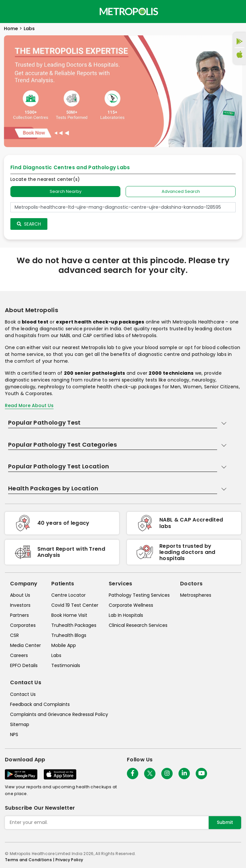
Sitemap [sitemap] (20, 724)
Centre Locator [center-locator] (68, 595)
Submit (225, 822)
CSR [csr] (14, 635)
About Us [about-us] (20, 595)
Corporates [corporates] (23, 625)
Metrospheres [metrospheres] (196, 595)
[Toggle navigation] (10, 11)
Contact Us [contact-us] (23, 694)
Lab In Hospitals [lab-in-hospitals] (126, 615)
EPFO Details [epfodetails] (24, 665)
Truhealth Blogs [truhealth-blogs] (69, 635)
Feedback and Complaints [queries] (40, 704)
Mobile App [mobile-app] (64, 645)
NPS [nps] (14, 734)
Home (11, 29)
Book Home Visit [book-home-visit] (69, 615)
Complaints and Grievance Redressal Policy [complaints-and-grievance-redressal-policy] (59, 714)
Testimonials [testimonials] (66, 665)
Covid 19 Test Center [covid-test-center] (75, 605)
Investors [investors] (20, 605)
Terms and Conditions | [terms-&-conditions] (30, 860)
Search (29, 224)
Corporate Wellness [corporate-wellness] (131, 605)
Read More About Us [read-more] (29, 405)
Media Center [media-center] (25, 645)
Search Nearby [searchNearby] (66, 191)
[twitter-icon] (150, 774)
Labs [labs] (56, 655)
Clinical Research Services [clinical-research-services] (138, 625)
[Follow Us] (133, 774)
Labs (29, 29)
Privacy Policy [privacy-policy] (69, 860)
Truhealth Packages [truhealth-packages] (74, 625)
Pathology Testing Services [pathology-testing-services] (139, 595)
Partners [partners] (19, 615)
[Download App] (21, 774)
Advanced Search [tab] (181, 191)
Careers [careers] (19, 655)
